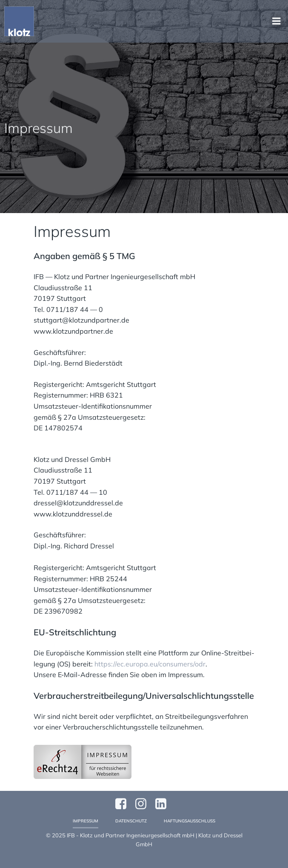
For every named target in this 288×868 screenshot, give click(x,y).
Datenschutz (131, 821)
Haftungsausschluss (190, 821)
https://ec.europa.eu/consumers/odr (150, 664)
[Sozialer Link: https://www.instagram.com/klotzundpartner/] (144, 804)
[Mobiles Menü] (277, 21)
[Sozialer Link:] (164, 804)
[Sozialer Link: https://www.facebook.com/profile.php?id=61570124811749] (124, 804)
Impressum (86, 821)
